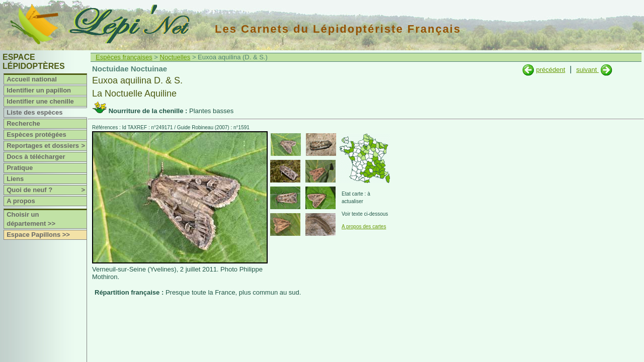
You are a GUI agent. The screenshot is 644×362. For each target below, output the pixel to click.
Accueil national (32, 79)
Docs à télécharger (36, 157)
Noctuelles (175, 57)
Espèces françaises (124, 57)
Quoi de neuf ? (47, 190)
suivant (587, 70)
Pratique (20, 168)
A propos (21, 201)
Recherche (23, 123)
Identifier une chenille (40, 101)
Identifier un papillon (39, 90)
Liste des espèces (34, 112)
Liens (15, 179)
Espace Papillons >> (38, 235)
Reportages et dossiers (47, 146)
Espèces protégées (36, 134)
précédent (550, 70)
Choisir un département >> (31, 219)
